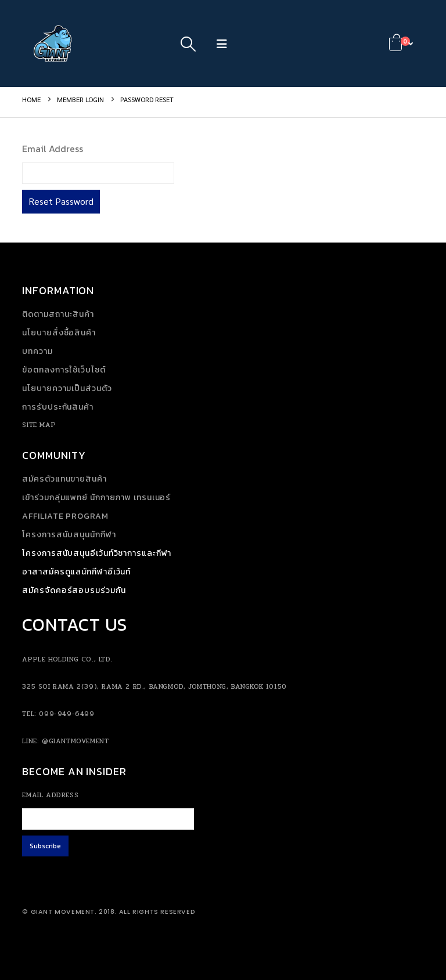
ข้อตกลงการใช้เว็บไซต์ (64, 370)
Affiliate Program (65, 516)
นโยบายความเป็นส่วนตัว (67, 388)
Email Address (53, 149)
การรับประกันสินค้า (58, 407)
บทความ (37, 351)
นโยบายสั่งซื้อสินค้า (59, 333)
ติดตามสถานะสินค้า (58, 314)
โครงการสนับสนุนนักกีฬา (69, 535)
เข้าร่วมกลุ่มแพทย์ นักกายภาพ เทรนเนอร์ (96, 498)
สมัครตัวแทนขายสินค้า (64, 479)
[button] (188, 44)
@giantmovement (75, 741)
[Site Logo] (54, 44)
